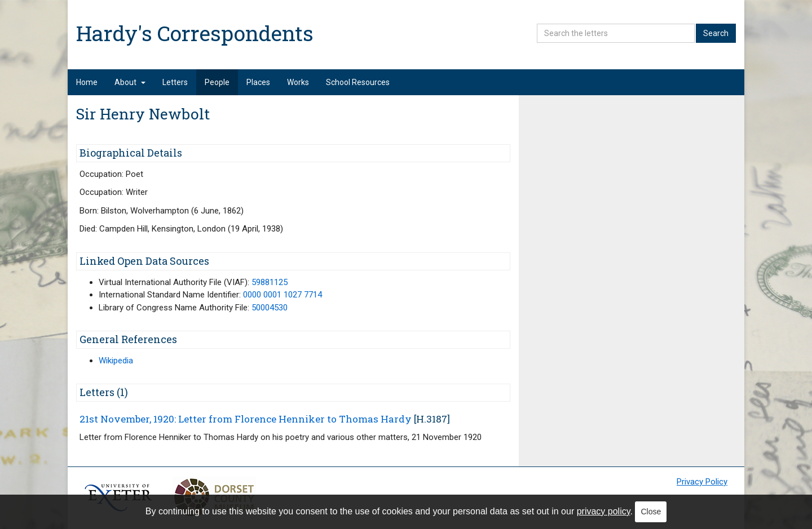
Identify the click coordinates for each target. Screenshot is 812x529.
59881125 (270, 282)
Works (298, 82)
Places (258, 82)
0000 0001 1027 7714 (283, 295)
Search (716, 33)
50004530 (270, 308)
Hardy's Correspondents (195, 33)
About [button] (130, 82)
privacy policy (604, 511)
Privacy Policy (702, 482)
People (217, 82)
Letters (175, 82)
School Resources (358, 82)
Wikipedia (116, 361)
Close (651, 512)
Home (87, 82)
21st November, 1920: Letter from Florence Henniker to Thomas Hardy (246, 419)
